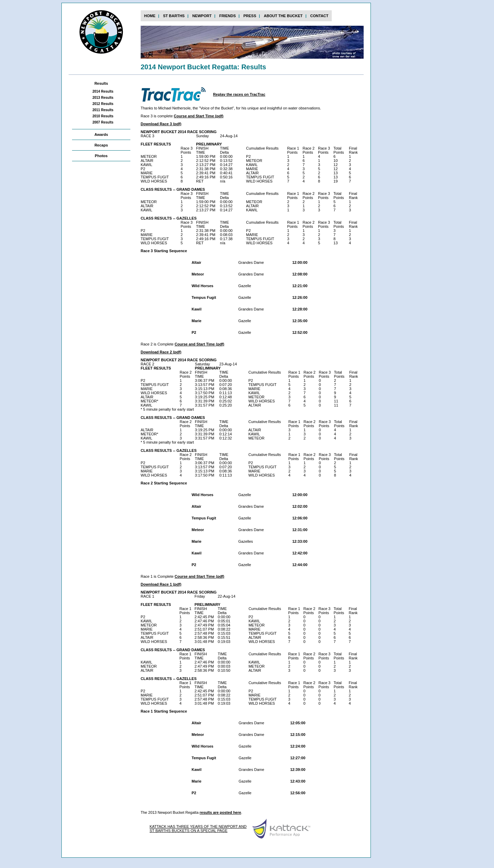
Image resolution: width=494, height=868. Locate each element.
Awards (101, 134)
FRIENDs (227, 16)
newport (202, 16)
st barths (174, 16)
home (150, 16)
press (250, 16)
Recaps (101, 145)
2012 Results (103, 104)
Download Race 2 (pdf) (161, 352)
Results (101, 83)
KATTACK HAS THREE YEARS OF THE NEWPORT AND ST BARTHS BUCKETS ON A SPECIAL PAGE (198, 829)
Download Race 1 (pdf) (161, 584)
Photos (101, 156)
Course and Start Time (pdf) (199, 116)
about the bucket (283, 16)
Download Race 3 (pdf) (161, 124)
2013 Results (103, 98)
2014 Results (103, 91)
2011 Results (103, 110)
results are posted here (220, 812)
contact (319, 16)
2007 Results (103, 122)
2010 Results (103, 116)
